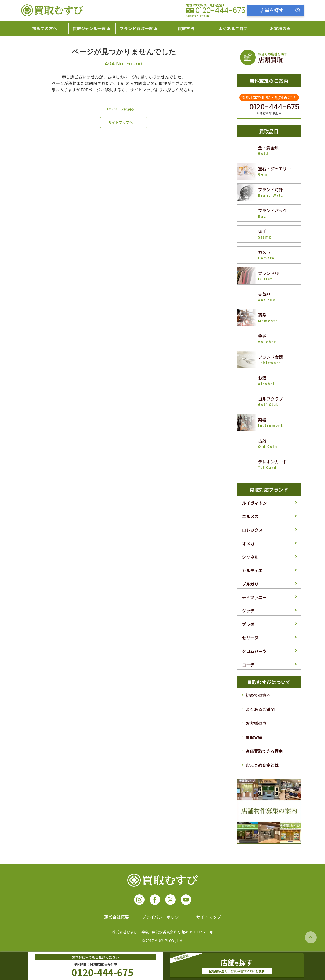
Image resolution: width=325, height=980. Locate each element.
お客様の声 (256, 723)
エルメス (250, 516)
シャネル (250, 557)
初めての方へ (258, 695)
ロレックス (252, 530)
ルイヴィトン (255, 503)
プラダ (248, 624)
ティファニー (254, 597)
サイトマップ (208, 917)
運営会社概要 (117, 917)
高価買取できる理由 (264, 751)
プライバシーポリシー (163, 917)
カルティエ (252, 570)
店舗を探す (272, 10)
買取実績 (254, 737)
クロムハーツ (255, 651)
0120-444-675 (221, 11)
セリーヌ (250, 638)
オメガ (248, 543)
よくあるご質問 (260, 709)
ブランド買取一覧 (136, 28)
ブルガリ (250, 584)
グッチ (248, 611)
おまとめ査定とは (262, 765)
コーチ (248, 665)
